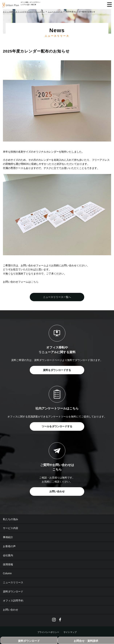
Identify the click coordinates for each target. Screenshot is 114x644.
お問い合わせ (57, 491)
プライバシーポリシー (48, 632)
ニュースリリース (13, 582)
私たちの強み (11, 519)
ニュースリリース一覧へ (57, 297)
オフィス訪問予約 (13, 601)
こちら (35, 282)
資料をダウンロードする (57, 370)
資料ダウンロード (13, 591)
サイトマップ (70, 632)
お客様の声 (9, 546)
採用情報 (8, 564)
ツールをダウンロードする (57, 426)
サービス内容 (11, 528)
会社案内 (8, 555)
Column (7, 573)
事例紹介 (8, 537)
